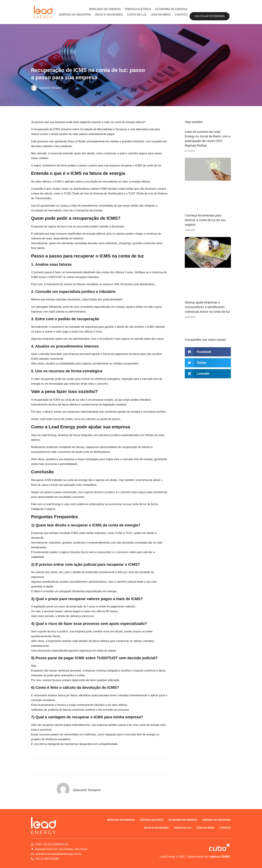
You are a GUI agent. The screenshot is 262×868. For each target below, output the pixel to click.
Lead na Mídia (161, 15)
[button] (208, 352)
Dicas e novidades (109, 15)
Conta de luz (137, 15)
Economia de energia (171, 9)
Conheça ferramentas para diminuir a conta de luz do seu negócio (205, 220)
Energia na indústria (75, 15)
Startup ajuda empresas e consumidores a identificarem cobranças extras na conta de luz (207, 307)
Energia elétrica (138, 9)
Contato (181, 15)
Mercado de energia (105, 9)
